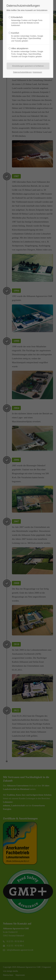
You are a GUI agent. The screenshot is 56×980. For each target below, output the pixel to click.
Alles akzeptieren (27, 52)
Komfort (27, 37)
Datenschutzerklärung (22, 72)
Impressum (37, 72)
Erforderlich (27, 21)
